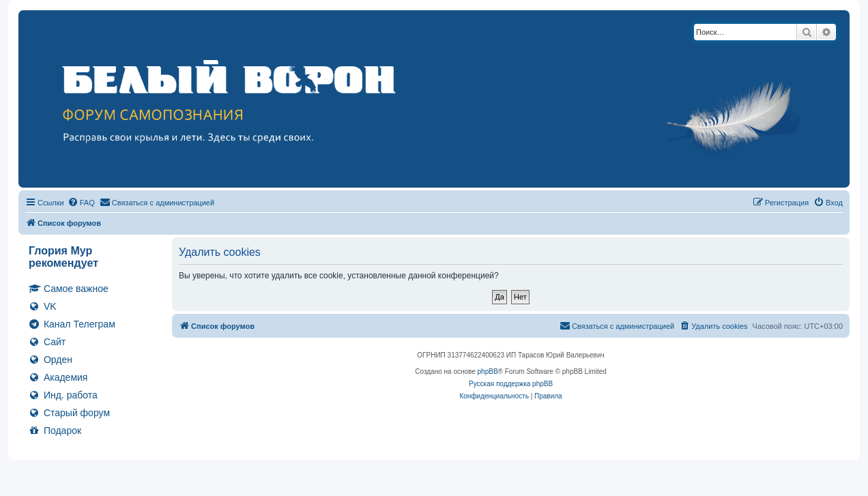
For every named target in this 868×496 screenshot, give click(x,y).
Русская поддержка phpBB (511, 384)
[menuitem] (81, 203)
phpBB (488, 371)
